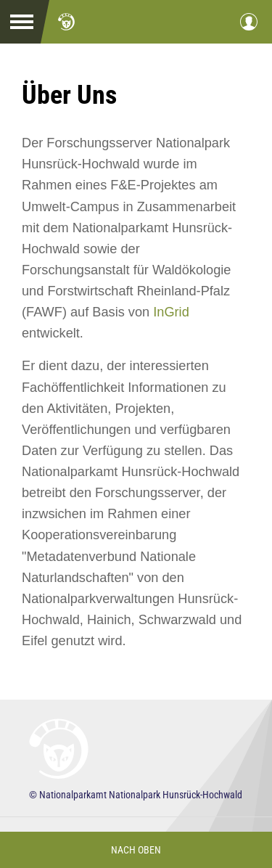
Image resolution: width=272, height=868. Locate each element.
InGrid (171, 312)
